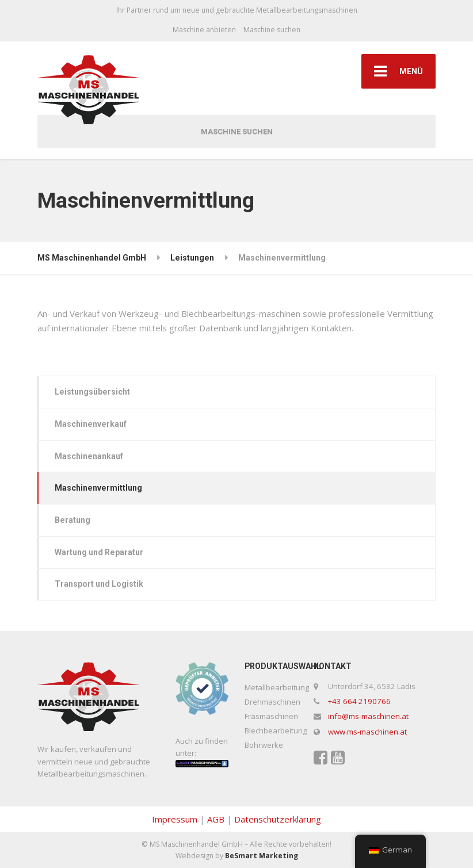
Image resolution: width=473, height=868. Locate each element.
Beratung (73, 520)
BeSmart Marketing (262, 856)
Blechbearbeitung (276, 731)
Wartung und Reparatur (99, 552)
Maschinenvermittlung (98, 488)
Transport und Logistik (99, 584)
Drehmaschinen (272, 702)
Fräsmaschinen (271, 716)
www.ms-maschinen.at (367, 732)
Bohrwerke (264, 745)
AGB (216, 819)
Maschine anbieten (204, 30)
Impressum (175, 819)
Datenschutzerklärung (278, 819)
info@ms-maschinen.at (368, 716)
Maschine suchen (272, 30)
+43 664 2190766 (359, 701)
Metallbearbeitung (277, 687)
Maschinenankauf (89, 456)
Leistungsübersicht (92, 392)
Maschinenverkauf (91, 424)
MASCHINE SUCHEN (237, 131)
